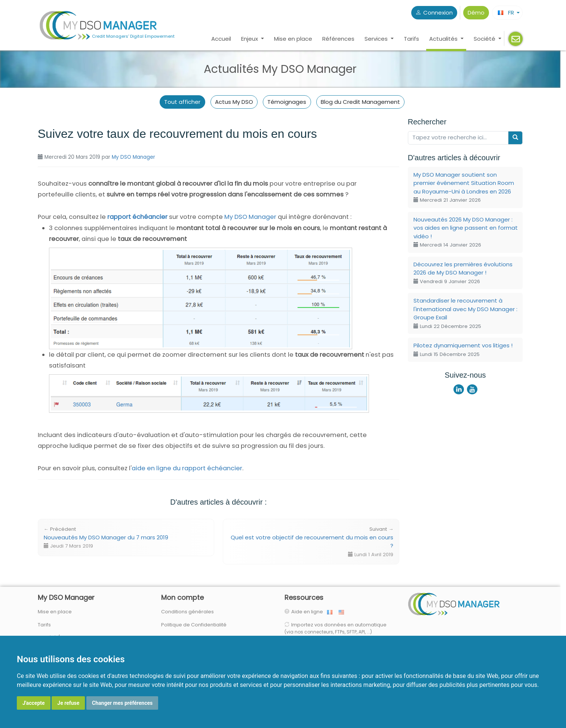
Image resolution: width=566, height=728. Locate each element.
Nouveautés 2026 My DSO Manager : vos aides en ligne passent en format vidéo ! (466, 232)
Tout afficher (182, 102)
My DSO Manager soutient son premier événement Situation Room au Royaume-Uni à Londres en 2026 (464, 187)
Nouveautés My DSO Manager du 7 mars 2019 (106, 538)
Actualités (444, 39)
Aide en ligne (309, 612)
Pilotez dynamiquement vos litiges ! (463, 350)
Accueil (221, 39)
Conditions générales (187, 612)
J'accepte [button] (34, 703)
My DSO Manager (133, 157)
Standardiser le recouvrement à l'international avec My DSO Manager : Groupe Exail (465, 313)
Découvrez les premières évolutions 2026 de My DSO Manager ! (463, 273)
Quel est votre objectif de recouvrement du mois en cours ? (312, 542)
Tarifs (411, 39)
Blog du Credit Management (360, 102)
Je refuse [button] (68, 703)
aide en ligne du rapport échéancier (187, 468)
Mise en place (293, 39)
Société (485, 39)
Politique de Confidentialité (194, 625)
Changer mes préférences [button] (122, 703)
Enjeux (250, 39)
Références (338, 39)
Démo (476, 13)
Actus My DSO (234, 102)
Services (377, 39)
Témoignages (287, 102)
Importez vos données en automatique (336, 628)
